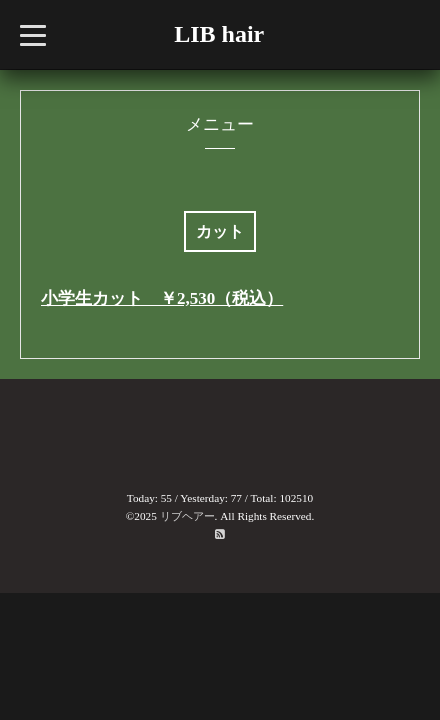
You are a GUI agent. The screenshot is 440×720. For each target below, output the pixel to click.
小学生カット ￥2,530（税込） (162, 298)
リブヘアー (187, 516)
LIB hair (219, 34)
